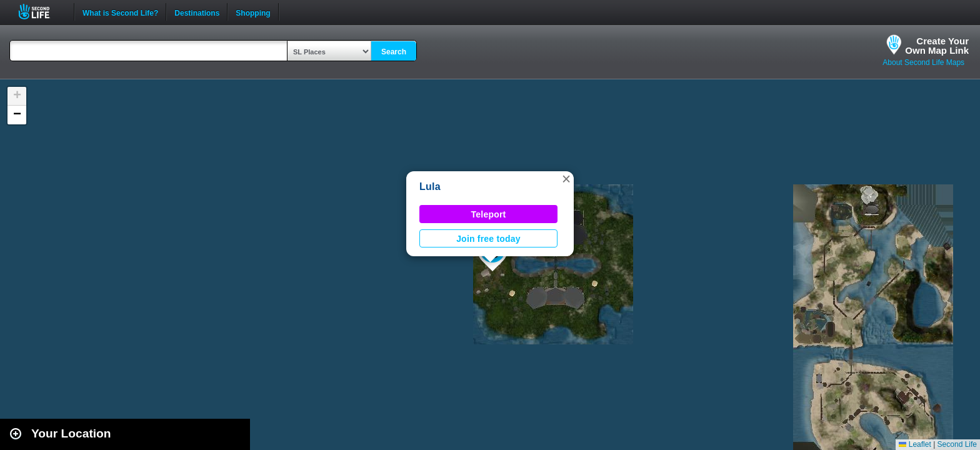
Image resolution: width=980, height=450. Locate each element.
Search (394, 52)
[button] (566, 179)
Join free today (488, 239)
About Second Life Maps (923, 62)
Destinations (197, 12)
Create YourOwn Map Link (937, 46)
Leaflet (915, 444)
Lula (430, 187)
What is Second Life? (120, 12)
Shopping (253, 12)
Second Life (41, 12)
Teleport (489, 214)
